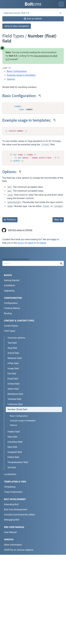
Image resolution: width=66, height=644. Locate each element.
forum (21, 243)
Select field (13, 389)
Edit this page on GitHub (17, 230)
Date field (12, 447)
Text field (12, 343)
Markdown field (15, 394)
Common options (16, 338)
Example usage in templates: (21, 75)
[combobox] (33, 263)
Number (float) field (17, 409)
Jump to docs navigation (17, 26)
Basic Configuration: (17, 71)
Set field (12, 468)
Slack (30, 243)
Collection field (15, 404)
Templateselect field (18, 462)
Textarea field (14, 399)
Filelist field (13, 457)
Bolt (33, 4)
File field (12, 374)
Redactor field (15, 358)
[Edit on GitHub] (33, 19)
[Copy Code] (60, 105)
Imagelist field (15, 452)
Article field (13, 353)
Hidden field (14, 432)
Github (43, 243)
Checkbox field (15, 442)
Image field (13, 368)
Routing (8, 313)
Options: (11, 79)
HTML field (13, 363)
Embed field (14, 384)
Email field (13, 379)
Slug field (12, 348)
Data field (12, 437)
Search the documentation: (16, 259)
